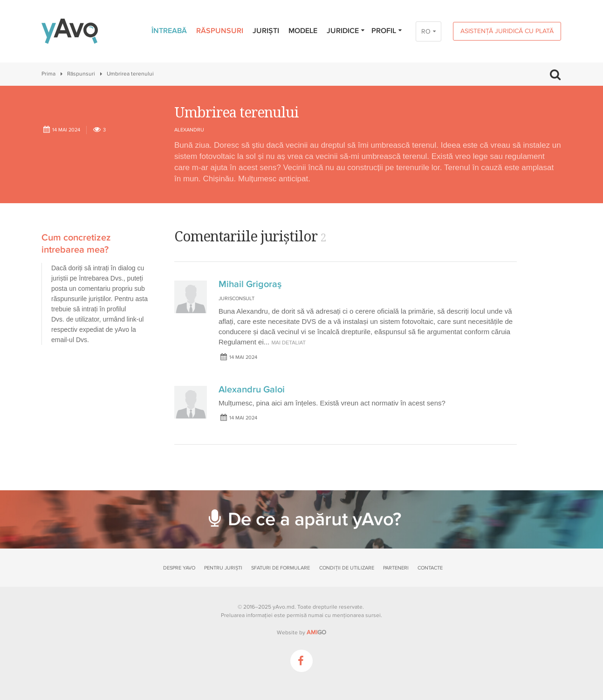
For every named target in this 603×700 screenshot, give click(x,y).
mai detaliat (288, 343)
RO (426, 31)
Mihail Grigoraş (250, 284)
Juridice (346, 31)
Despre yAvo (179, 568)
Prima (48, 74)
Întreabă (169, 31)
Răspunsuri (220, 31)
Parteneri (396, 568)
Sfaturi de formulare (281, 568)
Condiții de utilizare (347, 568)
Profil (387, 31)
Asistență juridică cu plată (507, 31)
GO (316, 632)
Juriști (266, 31)
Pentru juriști (223, 568)
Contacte (430, 568)
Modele (303, 31)
